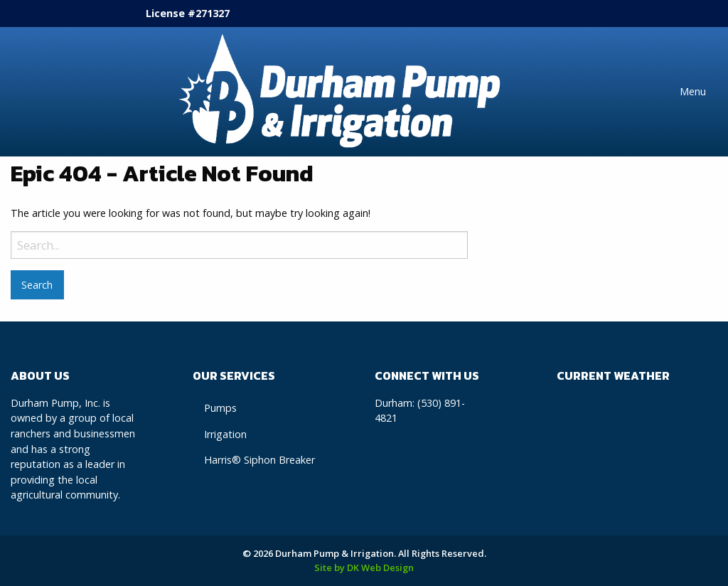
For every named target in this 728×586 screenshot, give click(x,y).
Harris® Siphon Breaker (259, 460)
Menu (693, 91)
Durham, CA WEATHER (637, 449)
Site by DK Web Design (364, 568)
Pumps (220, 408)
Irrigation (225, 434)
